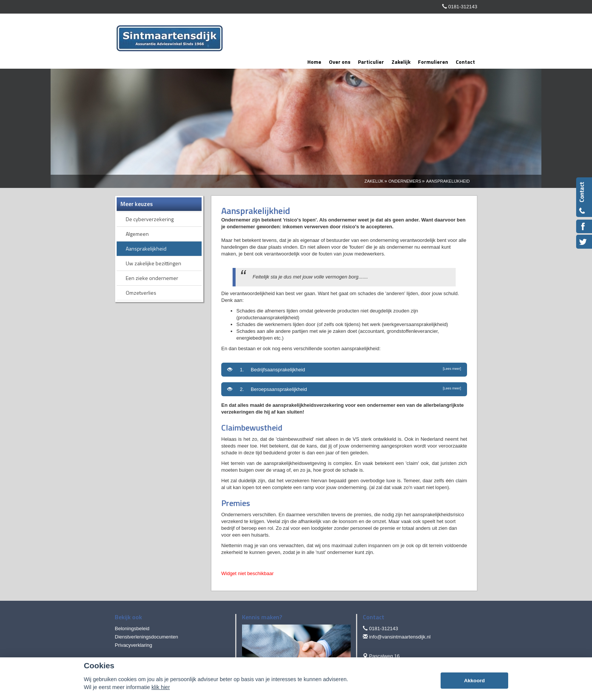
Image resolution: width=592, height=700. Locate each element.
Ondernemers (405, 181)
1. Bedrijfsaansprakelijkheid (344, 369)
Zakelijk (374, 181)
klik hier (161, 687)
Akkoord (474, 681)
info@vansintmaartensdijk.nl (400, 637)
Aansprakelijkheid (448, 181)
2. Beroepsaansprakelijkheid (344, 389)
